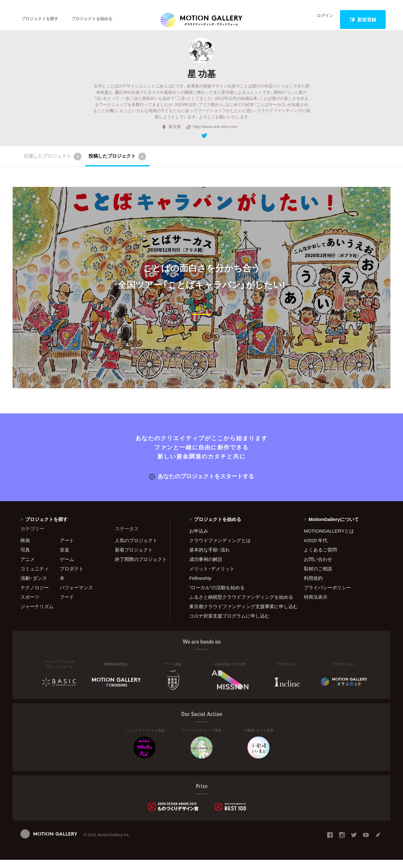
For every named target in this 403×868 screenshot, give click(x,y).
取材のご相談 (318, 577)
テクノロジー (35, 596)
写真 (25, 558)
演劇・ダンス (34, 586)
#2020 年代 (316, 548)
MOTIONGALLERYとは (329, 539)
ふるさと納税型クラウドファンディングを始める (239, 605)
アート (67, 548)
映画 (25, 548)
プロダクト (72, 577)
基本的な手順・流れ (210, 558)
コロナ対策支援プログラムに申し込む (229, 624)
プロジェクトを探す (43, 20)
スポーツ (30, 605)
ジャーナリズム (37, 614)
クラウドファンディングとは (220, 548)
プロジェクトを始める (102, 20)
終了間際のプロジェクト (139, 567)
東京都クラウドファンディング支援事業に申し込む (239, 614)
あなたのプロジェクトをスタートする (202, 484)
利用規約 (313, 586)
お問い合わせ (318, 567)
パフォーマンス (76, 596)
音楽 (65, 558)
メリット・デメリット (212, 577)
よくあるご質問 (320, 558)
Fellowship (200, 586)
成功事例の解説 (206, 567)
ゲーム (67, 567)
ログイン (321, 20)
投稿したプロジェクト (117, 165)
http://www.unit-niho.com (212, 136)
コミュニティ (35, 577)
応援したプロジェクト (53, 165)
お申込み (199, 539)
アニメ (28, 567)
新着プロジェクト (134, 558)
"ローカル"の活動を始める (217, 596)
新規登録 (363, 20)
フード (67, 605)
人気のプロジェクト (136, 548)
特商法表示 (316, 605)
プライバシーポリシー (327, 596)
